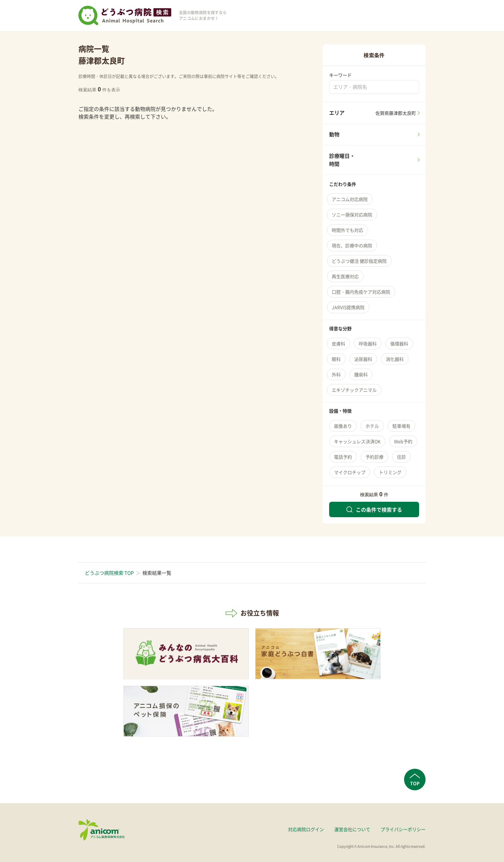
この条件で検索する (374, 509)
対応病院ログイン (306, 829)
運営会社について (352, 829)
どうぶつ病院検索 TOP (109, 573)
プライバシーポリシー (403, 829)
